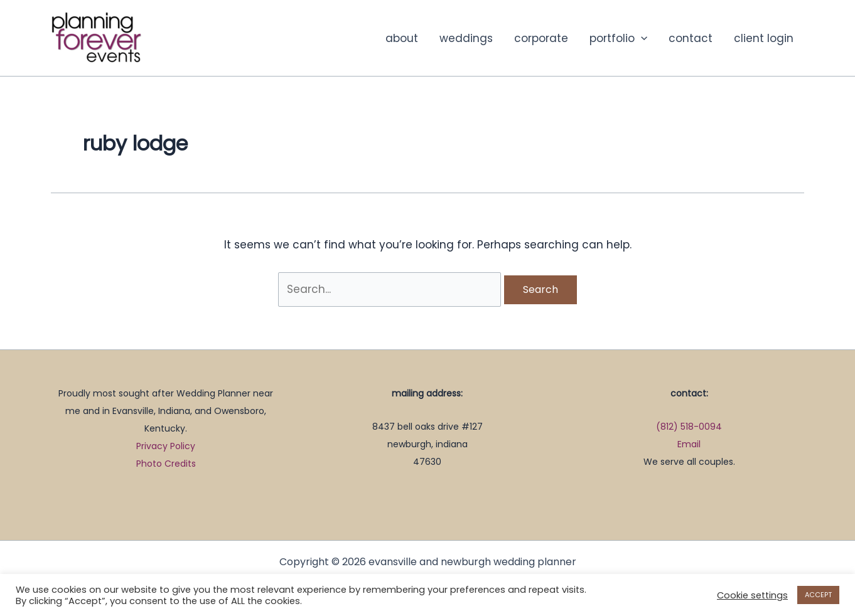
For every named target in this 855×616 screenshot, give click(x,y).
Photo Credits (166, 464)
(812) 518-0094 (689, 427)
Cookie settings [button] (752, 595)
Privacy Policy (166, 446)
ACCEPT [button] (818, 595)
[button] (641, 38)
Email (689, 444)
